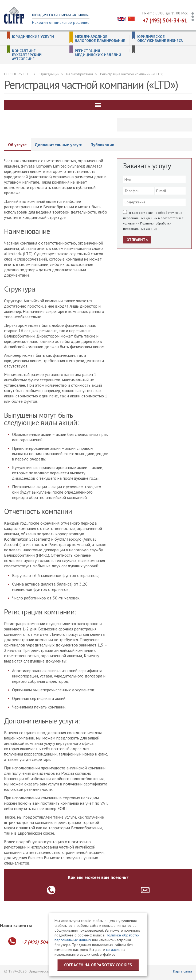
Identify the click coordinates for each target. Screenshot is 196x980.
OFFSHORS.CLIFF (18, 74)
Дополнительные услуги (59, 145)
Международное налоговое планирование (100, 39)
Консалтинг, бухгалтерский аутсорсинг (27, 55)
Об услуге (17, 145)
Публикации (102, 145)
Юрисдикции (49, 74)
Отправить (137, 240)
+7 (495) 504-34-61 (165, 20)
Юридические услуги (33, 37)
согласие (146, 213)
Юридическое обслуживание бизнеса (160, 39)
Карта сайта (183, 971)
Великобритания (80, 74)
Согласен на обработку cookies (98, 965)
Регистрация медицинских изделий (98, 53)
